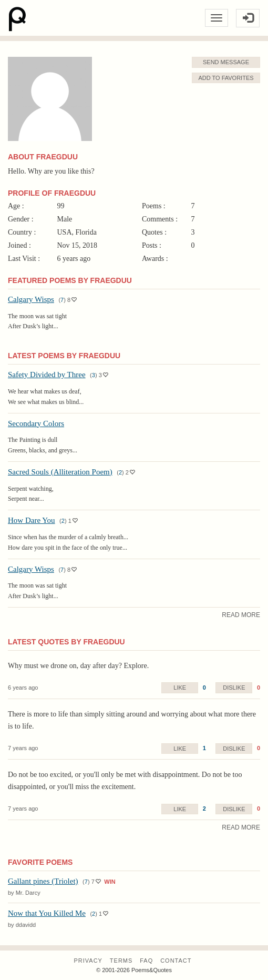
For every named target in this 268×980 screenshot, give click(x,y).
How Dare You (32, 520)
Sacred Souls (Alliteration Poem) (60, 472)
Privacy (88, 961)
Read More (241, 615)
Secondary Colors (36, 423)
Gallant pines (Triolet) (43, 881)
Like (180, 688)
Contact (176, 961)
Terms (121, 961)
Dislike (234, 688)
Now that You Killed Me (47, 913)
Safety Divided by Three (47, 375)
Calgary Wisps (31, 299)
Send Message (226, 62)
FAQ (146, 961)
